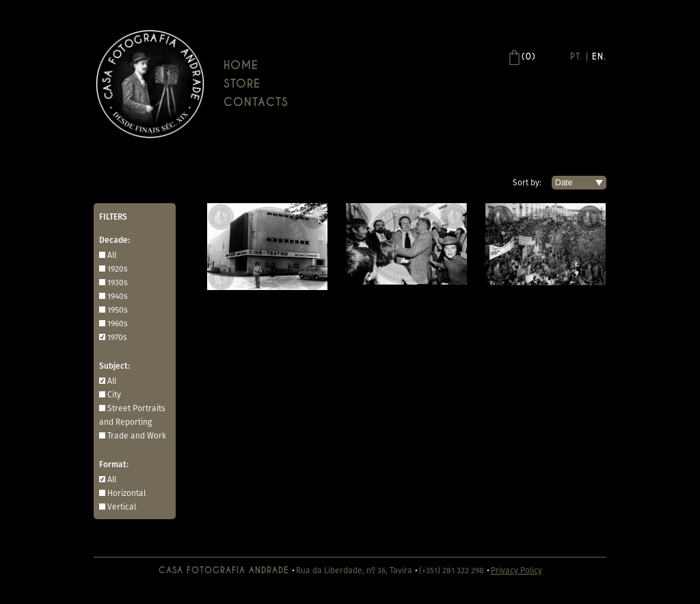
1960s (118, 323)
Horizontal (126, 493)
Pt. (576, 57)
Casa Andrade (150, 84)
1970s (117, 337)
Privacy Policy (516, 570)
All (112, 255)
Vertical (122, 507)
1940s (118, 296)
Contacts (256, 102)
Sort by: (527, 182)
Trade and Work (137, 435)
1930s (118, 282)
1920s (118, 268)
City (114, 394)
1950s (118, 310)
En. (599, 57)
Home (241, 65)
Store (242, 84)
